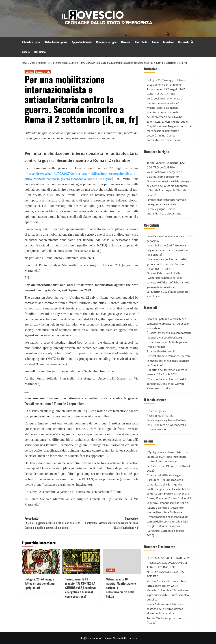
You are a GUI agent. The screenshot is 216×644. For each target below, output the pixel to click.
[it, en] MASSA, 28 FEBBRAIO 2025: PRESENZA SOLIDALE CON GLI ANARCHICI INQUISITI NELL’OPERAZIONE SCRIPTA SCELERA (169, 567)
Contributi (141, 42)
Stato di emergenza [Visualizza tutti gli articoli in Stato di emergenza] (74, 570)
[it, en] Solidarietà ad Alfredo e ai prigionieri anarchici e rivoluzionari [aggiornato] (168, 250)
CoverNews (113, 638)
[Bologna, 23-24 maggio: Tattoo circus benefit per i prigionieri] (41, 561)
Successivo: (110, 523)
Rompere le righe (106, 42)
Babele (26, 52)
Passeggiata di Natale (160, 415)
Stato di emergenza (56, 42)
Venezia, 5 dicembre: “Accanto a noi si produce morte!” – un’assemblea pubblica (168, 595)
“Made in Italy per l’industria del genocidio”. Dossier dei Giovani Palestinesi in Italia (166, 264)
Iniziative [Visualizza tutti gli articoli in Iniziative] (29, 72)
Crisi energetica (156, 411)
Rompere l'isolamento (160, 547)
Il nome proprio (156, 429)
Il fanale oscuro (31, 42)
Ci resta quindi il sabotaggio (164, 475)
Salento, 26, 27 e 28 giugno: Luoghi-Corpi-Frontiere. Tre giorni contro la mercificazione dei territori (169, 126)
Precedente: (53, 523)
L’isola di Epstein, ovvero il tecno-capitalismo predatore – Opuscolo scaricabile (168, 323)
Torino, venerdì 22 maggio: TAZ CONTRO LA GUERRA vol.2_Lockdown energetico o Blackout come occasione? (80, 588)
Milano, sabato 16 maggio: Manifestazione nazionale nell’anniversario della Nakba (164, 112)
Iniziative (168, 42)
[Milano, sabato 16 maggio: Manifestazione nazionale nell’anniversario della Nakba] (122, 561)
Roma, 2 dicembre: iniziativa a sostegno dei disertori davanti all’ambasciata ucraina (165, 609)
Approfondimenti (82, 42)
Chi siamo (40, 52)
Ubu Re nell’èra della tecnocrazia (167, 425)
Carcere (126, 42)
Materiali (183, 42)
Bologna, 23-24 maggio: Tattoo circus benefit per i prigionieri (40, 583)
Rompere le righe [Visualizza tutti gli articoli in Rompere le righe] (43, 72)
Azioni (155, 42)
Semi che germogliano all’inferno (167, 420)
